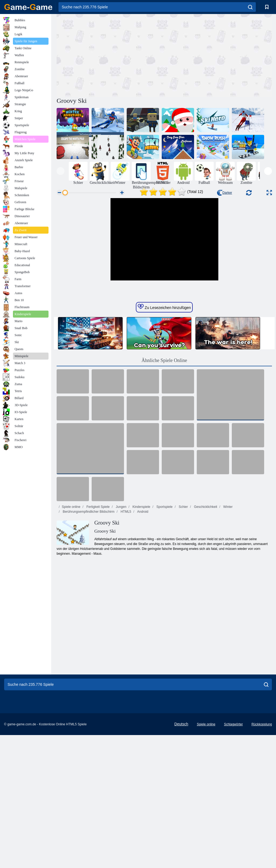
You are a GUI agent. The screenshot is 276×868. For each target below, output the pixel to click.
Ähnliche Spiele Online (164, 442)
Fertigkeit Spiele (97, 589)
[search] (250, 7)
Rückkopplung (262, 806)
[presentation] (61, 171)
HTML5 (125, 594)
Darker (225, 193)
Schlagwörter (233, 806)
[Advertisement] (111, 55)
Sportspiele (164, 589)
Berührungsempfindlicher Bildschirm (88, 594)
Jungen (121, 589)
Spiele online (71, 589)
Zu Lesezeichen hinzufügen (164, 389)
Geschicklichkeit (205, 589)
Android (142, 594)
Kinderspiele (141, 589)
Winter (227, 589)
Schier (183, 589)
